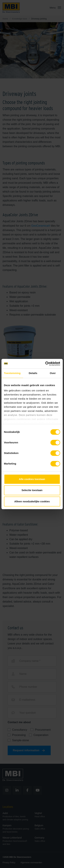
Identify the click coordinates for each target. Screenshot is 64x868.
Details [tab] (33, 373)
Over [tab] (53, 373)
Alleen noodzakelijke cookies (32, 501)
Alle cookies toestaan (32, 479)
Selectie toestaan (32, 490)
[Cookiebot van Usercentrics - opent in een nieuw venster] (46, 364)
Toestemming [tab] (12, 373)
